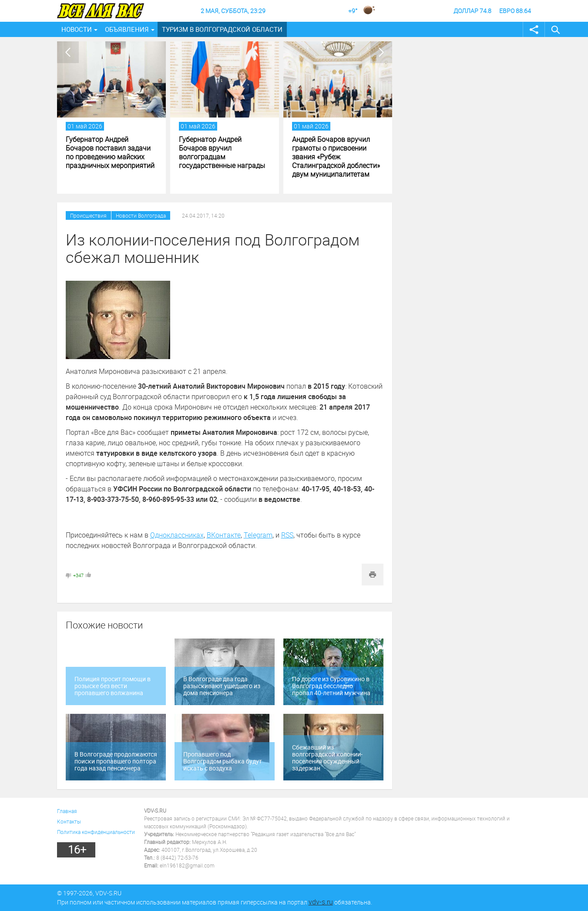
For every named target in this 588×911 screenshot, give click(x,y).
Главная (67, 811)
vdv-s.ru (321, 902)
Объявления (127, 29)
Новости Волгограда (141, 215)
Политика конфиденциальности (96, 832)
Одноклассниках (177, 535)
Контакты (69, 821)
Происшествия (88, 215)
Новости (77, 29)
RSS (287, 535)
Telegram (258, 535)
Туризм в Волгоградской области (222, 29)
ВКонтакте (224, 535)
